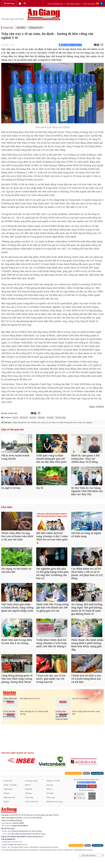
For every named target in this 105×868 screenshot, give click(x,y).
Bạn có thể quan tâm (13, 430)
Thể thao (28, 799)
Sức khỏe (21, 28)
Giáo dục (50, 791)
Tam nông (29, 804)
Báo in (86, 780)
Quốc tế (49, 795)
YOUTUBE (92, 792)
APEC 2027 (24, 418)
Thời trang (51, 804)
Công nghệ (8, 795)
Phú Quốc (41, 418)
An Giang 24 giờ (31, 787)
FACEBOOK (82, 792)
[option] (22, 767)
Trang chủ (8, 28)
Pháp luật (29, 795)
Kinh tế (28, 791)
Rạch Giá (33, 418)
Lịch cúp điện (89, 4)
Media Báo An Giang (54, 808)
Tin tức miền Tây (32, 808)
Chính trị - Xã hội (53, 787)
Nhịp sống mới (9, 804)
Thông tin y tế (36, 28)
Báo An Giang (60, 418)
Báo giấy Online (73, 4)
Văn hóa (7, 799)
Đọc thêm (7, 509)
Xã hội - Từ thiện (10, 791)
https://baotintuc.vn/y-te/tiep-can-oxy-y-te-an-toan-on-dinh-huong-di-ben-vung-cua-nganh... (47, 422)
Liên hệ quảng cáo (55, 4)
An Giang (50, 418)
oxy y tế (15, 418)
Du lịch (6, 808)
